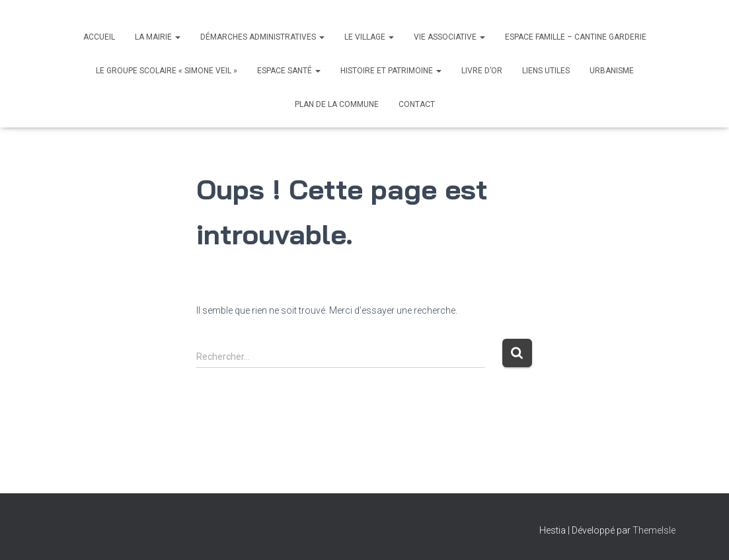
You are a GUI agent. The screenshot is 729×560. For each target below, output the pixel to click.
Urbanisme (612, 71)
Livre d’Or (482, 71)
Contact (417, 104)
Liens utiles (546, 71)
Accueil (99, 37)
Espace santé (289, 71)
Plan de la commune (337, 104)
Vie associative (449, 37)
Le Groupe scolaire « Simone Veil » (167, 71)
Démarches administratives (262, 37)
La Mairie (158, 37)
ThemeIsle (654, 530)
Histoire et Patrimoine (391, 71)
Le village (369, 37)
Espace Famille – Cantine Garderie (576, 37)
